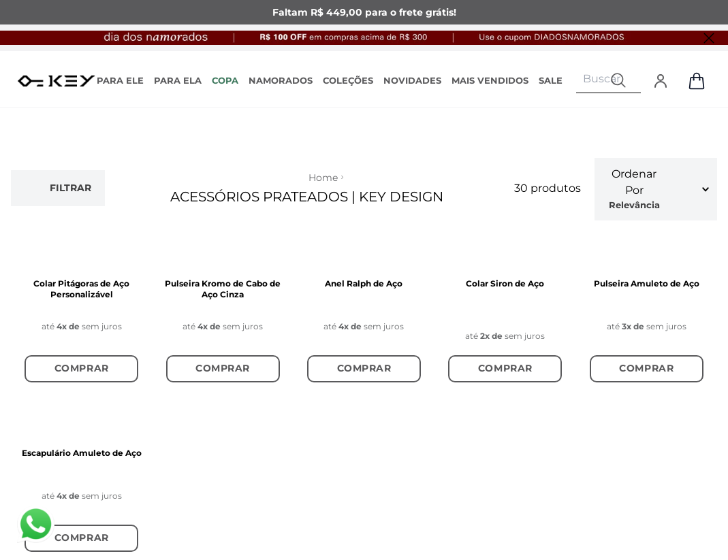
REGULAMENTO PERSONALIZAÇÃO (210, 255)
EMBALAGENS (199, 316)
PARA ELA (178, 80)
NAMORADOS (281, 80)
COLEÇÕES (348, 80)
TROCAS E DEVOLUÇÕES (199, 214)
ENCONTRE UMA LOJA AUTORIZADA (334, 228)
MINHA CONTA (78, 279)
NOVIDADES (412, 80)
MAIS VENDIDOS (490, 80)
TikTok (592, 199)
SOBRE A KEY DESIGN (75, 173)
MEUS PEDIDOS (80, 306)
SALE (551, 80)
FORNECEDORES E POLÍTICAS (87, 214)
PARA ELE (120, 80)
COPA (225, 80)
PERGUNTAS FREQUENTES (199, 350)
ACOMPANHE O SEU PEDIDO (212, 173)
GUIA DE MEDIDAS (209, 289)
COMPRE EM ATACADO (319, 187)
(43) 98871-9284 (458, 221)
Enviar (625, 431)
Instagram (601, 168)
